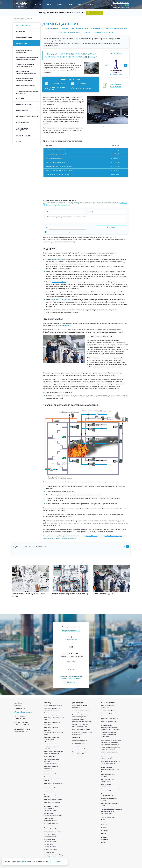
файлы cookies (21, 861)
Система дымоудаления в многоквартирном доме (24, 79)
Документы (104, 829)
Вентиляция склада (50, 786)
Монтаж (65, 28)
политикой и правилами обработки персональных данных (71, 231)
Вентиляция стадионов (51, 770)
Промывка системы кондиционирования (50, 834)
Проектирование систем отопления (108, 774)
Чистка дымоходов (50, 755)
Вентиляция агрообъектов (52, 801)
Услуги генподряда (23, 136)
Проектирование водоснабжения (106, 784)
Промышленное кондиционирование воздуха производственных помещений (53, 853)
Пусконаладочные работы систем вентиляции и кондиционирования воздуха (53, 829)
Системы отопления (78, 742)
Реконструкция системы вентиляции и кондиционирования (51, 760)
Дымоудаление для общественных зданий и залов (26, 72)
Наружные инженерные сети (27, 116)
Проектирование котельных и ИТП (110, 769)
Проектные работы (58, 258)
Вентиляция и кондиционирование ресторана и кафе (53, 731)
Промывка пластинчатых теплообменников (108, 811)
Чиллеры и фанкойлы (51, 848)
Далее (56, 45)
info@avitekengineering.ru (121, 7)
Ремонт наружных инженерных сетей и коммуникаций (110, 747)
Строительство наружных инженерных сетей (108, 757)
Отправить (71, 681)
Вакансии (104, 821)
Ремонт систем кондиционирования (50, 818)
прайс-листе (67, 324)
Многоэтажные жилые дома (69, 32)
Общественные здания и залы (115, 28)
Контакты (90, 4)
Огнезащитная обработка (108, 709)
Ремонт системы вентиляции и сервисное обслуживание (53, 751)
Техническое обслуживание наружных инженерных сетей (110, 742)
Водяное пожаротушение (108, 712)
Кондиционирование (24, 37)
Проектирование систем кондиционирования (108, 794)
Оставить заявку (95, 13)
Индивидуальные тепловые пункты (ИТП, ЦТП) (81, 752)
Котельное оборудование (80, 739)
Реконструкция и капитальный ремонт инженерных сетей (110, 762)
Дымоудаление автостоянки (25, 85)
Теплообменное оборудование (22, 129)
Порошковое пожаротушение (110, 718)
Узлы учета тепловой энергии (81, 748)
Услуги (38, 4)
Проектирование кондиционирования (50, 808)
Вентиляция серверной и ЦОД (53, 798)
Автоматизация (77, 745)
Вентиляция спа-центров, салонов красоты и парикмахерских (52, 738)
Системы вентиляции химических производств (52, 713)
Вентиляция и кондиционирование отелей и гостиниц (53, 778)
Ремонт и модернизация (104, 32)
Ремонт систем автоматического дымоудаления (27, 92)
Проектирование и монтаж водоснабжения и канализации (110, 727)
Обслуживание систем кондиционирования (51, 823)
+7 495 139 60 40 (121, 2)
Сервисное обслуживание (61, 299)
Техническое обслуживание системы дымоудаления (25, 65)
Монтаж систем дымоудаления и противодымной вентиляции (27, 58)
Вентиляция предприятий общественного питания (52, 708)
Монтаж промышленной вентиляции (51, 747)
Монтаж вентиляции (50, 743)
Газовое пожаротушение (108, 715)
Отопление (20, 98)
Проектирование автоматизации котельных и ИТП (111, 789)
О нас (48, 4)
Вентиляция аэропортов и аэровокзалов (52, 766)
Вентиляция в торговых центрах (53, 782)
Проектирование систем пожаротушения (108, 705)
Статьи (80, 4)
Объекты (59, 4)
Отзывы (70, 4)
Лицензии (104, 827)
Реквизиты (104, 824)
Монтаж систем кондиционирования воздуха (53, 813)
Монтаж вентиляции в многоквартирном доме (51, 790)
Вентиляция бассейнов (51, 773)
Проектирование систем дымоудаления (24, 51)
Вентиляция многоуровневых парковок (53, 795)
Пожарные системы (23, 104)
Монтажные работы (59, 281)
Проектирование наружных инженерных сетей (109, 752)
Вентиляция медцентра (51, 726)
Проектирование (22, 122)
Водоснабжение (22, 110)
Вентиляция (20, 31)
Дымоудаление (22, 43)
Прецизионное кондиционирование (50, 844)
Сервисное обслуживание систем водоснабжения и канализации (109, 733)
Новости (103, 832)
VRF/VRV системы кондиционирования (50, 839)
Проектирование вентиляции (53, 704)
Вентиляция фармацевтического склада (54, 718)
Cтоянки (87, 32)
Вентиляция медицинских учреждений (52, 722)
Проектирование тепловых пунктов (109, 798)
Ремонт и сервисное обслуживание (86, 28)
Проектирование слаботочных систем (110, 803)
